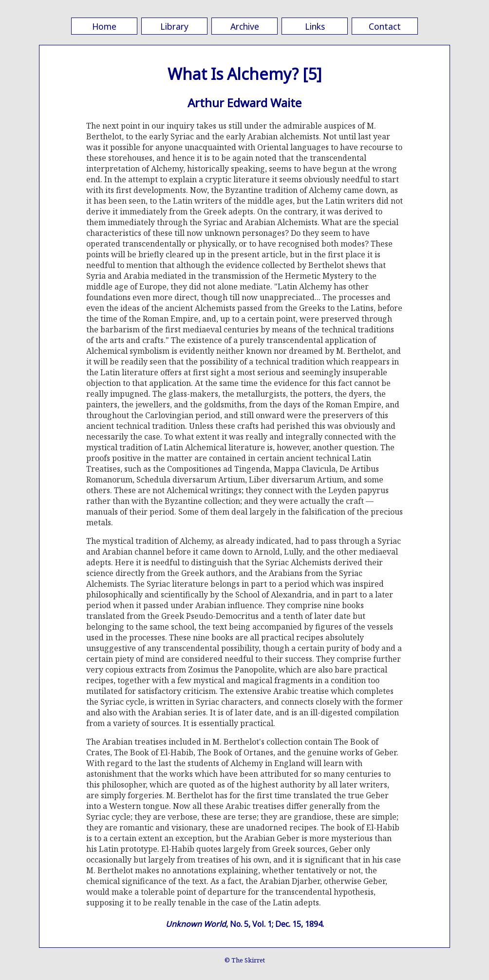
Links (315, 26)
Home (104, 26)
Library (174, 26)
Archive (245, 26)
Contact (385, 26)
